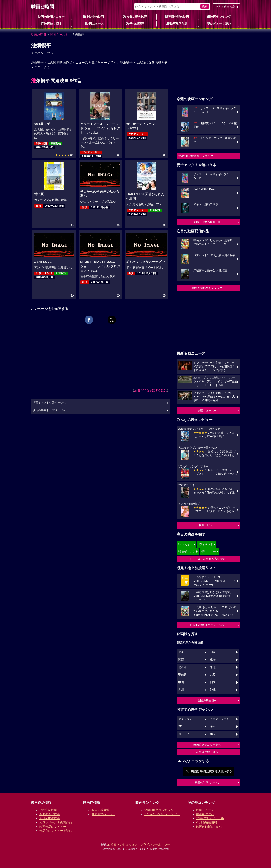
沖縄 (213, 690)
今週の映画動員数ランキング (195, 156)
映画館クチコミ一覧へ (207, 745)
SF (180, 726)
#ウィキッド (205, 544)
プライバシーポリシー (155, 844)
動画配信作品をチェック (207, 288)
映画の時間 (38, 35)
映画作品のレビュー (53, 827)
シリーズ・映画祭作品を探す (207, 559)
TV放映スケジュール (210, 818)
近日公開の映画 (177, 17)
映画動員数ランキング (159, 810)
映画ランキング (219, 17)
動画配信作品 (177, 24)
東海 (213, 660)
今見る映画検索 (225, 7)
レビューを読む (219, 24)
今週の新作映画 (135, 17)
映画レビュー (207, 525)
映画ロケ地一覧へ (207, 752)
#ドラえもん (185, 544)
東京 (181, 652)
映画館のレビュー (104, 814)
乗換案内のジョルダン (123, 844)
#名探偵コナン (186, 551)
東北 (213, 667)
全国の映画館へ (207, 700)
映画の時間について (207, 782)
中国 (181, 682)
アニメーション (220, 719)
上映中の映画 (93, 17)
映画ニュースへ (207, 410)
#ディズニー (208, 551)
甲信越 (182, 675)
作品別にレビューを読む (56, 831)
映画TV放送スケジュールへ (207, 625)
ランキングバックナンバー (162, 814)
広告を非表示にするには (151, 390)
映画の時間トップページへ (49, 410)
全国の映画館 (101, 810)
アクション (185, 719)
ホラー (214, 734)
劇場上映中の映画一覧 (207, 222)
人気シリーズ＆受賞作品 (56, 822)
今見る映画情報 (207, 822)
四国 (213, 682)
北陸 (213, 675)
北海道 (182, 667)
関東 (213, 652)
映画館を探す (51, 24)
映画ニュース (93, 24)
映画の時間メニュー (51, 17)
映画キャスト (59, 35)
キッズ (214, 726)
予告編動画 (135, 24)
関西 (181, 660)
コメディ (184, 734)
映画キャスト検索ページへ (49, 403)
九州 (181, 690)
